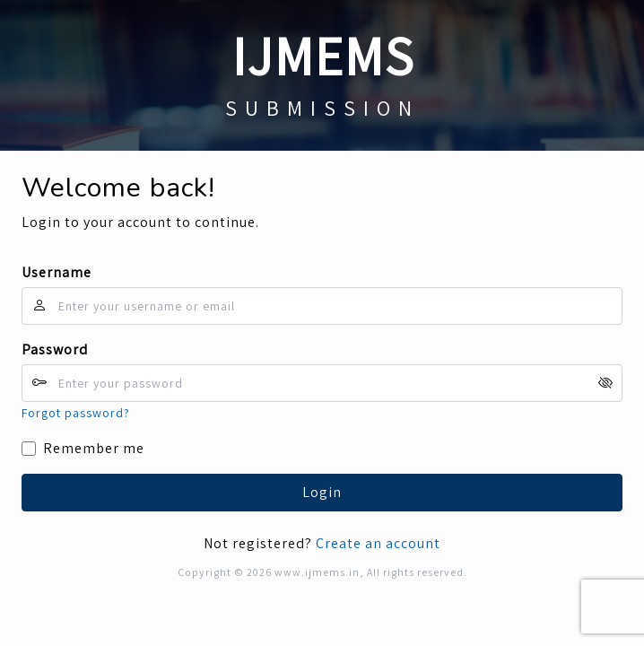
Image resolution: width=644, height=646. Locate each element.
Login (322, 492)
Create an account (378, 543)
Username (57, 272)
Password (55, 349)
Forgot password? (76, 413)
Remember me (94, 448)
